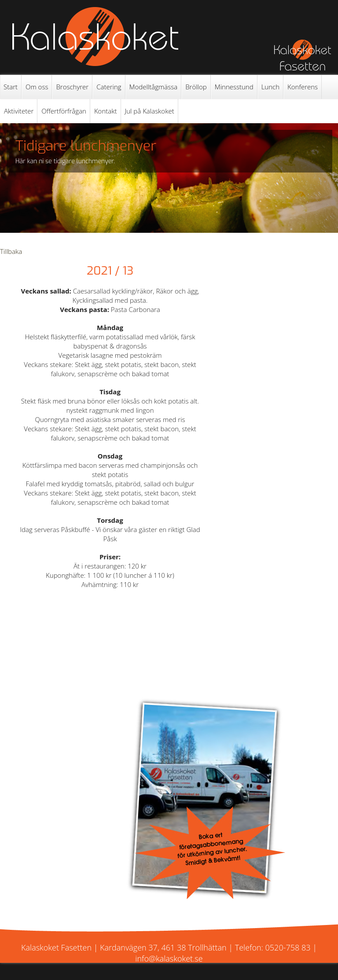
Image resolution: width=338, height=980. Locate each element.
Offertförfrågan (64, 111)
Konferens (303, 87)
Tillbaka (11, 251)
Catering (109, 87)
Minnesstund (234, 87)
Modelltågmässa (154, 87)
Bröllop (196, 87)
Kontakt (106, 111)
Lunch (270, 87)
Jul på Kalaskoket (150, 111)
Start (11, 87)
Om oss (37, 87)
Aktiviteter (19, 111)
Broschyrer (72, 87)
